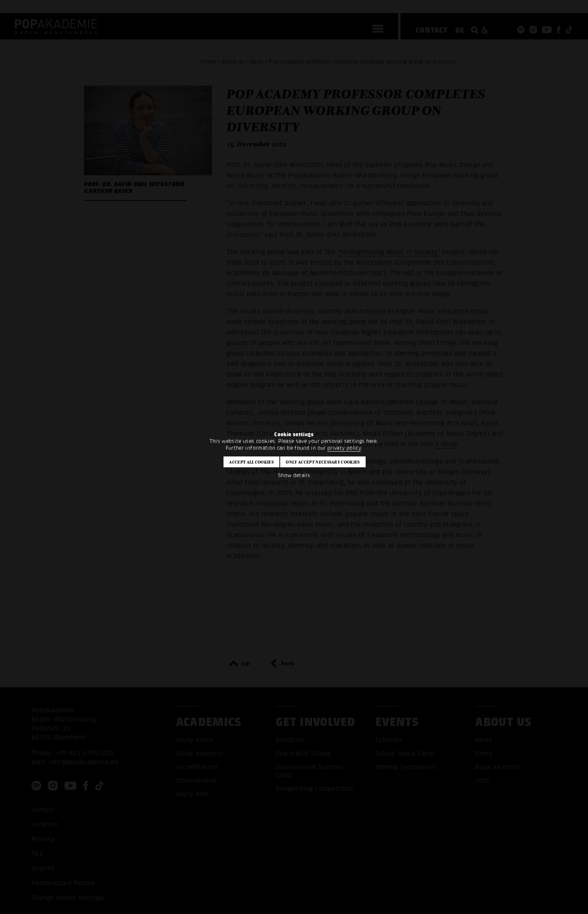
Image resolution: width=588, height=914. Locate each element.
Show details (294, 475)
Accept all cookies (251, 462)
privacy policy (344, 448)
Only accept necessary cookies (323, 462)
